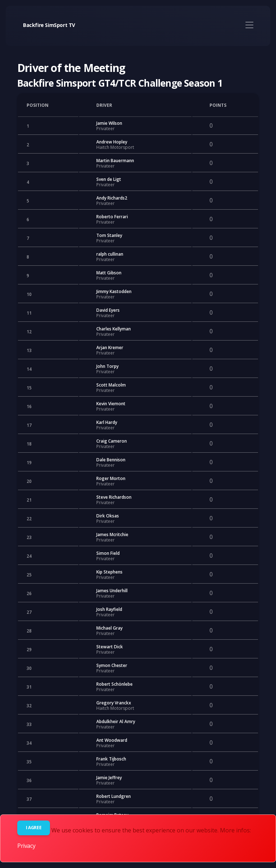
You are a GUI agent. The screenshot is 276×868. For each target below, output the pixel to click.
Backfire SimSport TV (49, 25)
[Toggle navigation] (249, 25)
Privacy (26, 846)
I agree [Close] (34, 828)
